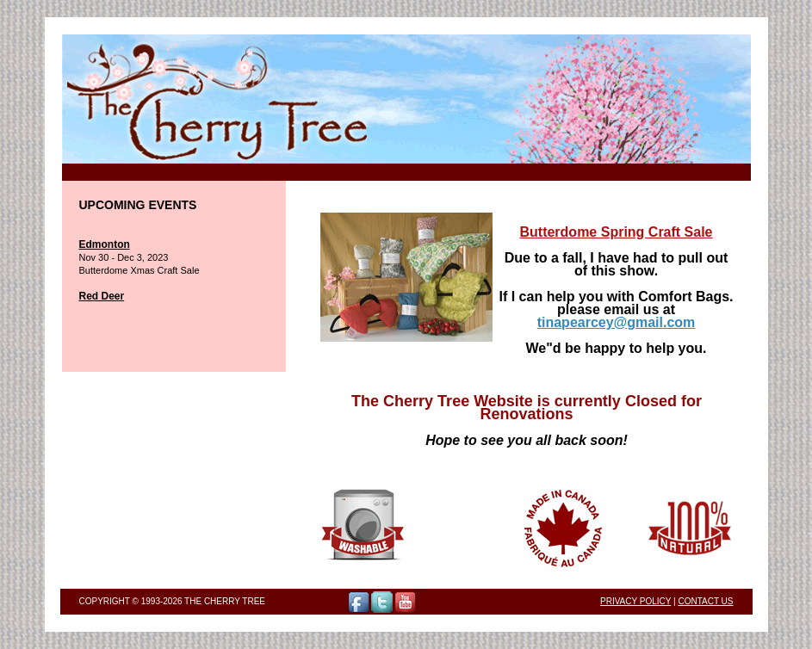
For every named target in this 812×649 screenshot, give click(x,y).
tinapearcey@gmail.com (617, 322)
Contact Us (705, 601)
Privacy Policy (635, 601)
